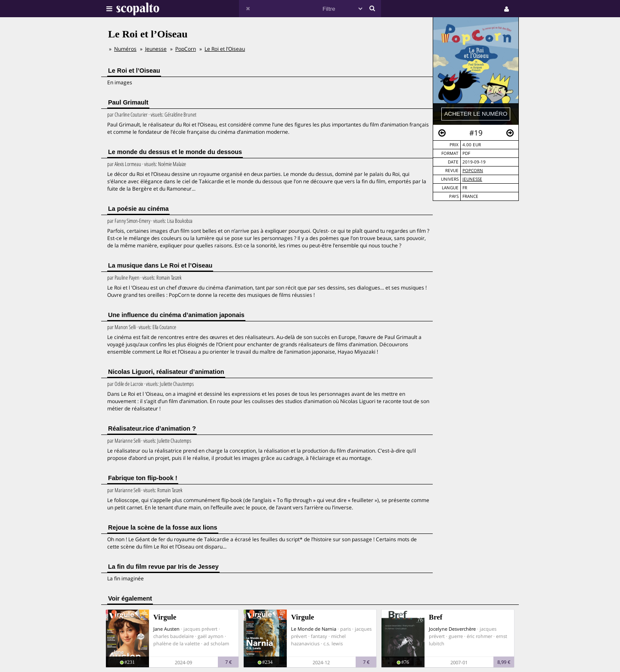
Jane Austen (166, 629)
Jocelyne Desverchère (452, 629)
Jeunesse (472, 179)
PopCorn (473, 171)
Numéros (125, 49)
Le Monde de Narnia (314, 629)
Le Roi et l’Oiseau (225, 49)
